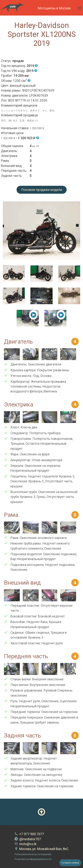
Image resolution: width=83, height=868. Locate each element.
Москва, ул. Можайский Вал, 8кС (41, 849)
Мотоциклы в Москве (54, 8)
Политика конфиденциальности (33, 859)
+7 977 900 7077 (29, 834)
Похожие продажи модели (42, 190)
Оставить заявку (70, 863)
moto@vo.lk (26, 844)
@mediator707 (28, 839)
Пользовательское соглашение (33, 854)
